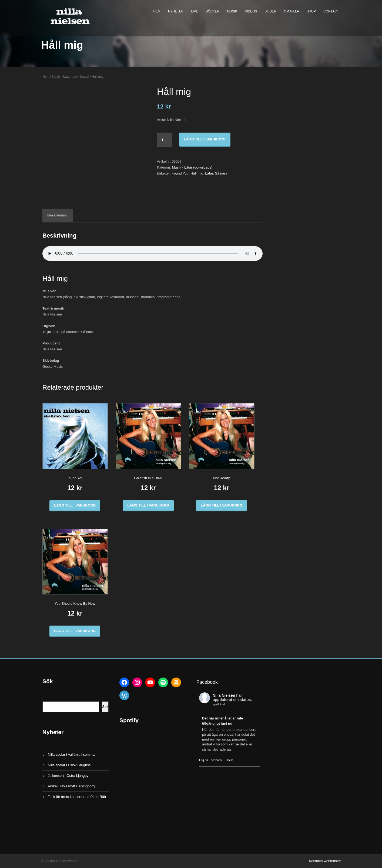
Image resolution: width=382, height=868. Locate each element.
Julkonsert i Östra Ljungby (68, 776)
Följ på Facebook (210, 760)
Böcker (212, 11)
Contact (331, 11)
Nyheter (176, 11)
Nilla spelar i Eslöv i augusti (69, 765)
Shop (311, 11)
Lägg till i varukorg (205, 139)
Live (195, 11)
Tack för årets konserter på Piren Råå (77, 797)
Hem (157, 11)
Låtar (209, 173)
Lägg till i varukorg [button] (75, 505)
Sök (105, 707)
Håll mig (197, 173)
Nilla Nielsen (224, 695)
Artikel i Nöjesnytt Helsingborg (71, 786)
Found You (180, 173)
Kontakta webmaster (325, 861)
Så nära (221, 173)
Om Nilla (291, 11)
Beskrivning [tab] (57, 215)
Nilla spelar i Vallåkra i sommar (72, 754)
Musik (232, 11)
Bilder (271, 11)
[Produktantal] (165, 140)
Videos (251, 11)
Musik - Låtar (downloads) (71, 77)
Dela (230, 760)
